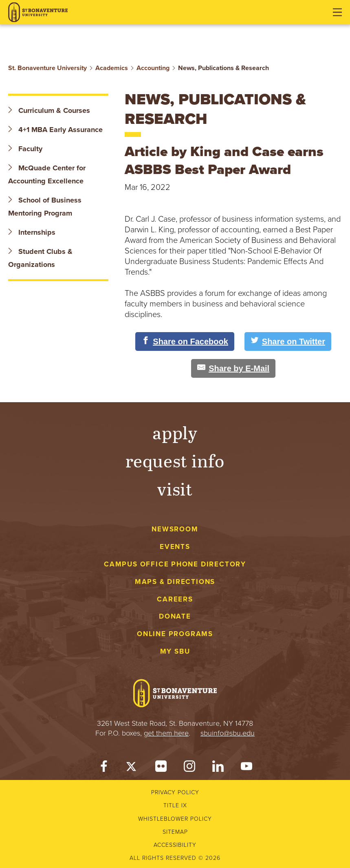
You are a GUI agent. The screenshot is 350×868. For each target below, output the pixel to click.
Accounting (153, 68)
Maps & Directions (175, 582)
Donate (175, 616)
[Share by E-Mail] (233, 368)
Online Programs (175, 634)
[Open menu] (337, 12)
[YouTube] (247, 768)
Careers (175, 599)
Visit (175, 488)
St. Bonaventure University (47, 68)
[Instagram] (189, 768)
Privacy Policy (175, 792)
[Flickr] (161, 768)
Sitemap (175, 832)
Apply (175, 432)
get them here (166, 733)
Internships (32, 232)
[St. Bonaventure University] (38, 12)
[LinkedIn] (218, 768)
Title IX (175, 805)
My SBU (175, 651)
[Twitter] (132, 768)
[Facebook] (104, 768)
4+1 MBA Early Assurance (56, 130)
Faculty (25, 149)
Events (175, 547)
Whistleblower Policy (175, 819)
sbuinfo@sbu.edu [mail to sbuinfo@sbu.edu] (228, 733)
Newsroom (175, 529)
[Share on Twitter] (288, 341)
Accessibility (175, 845)
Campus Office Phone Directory (175, 564)
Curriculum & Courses (49, 110)
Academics (112, 68)
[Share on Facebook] (185, 341)
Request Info (175, 460)
